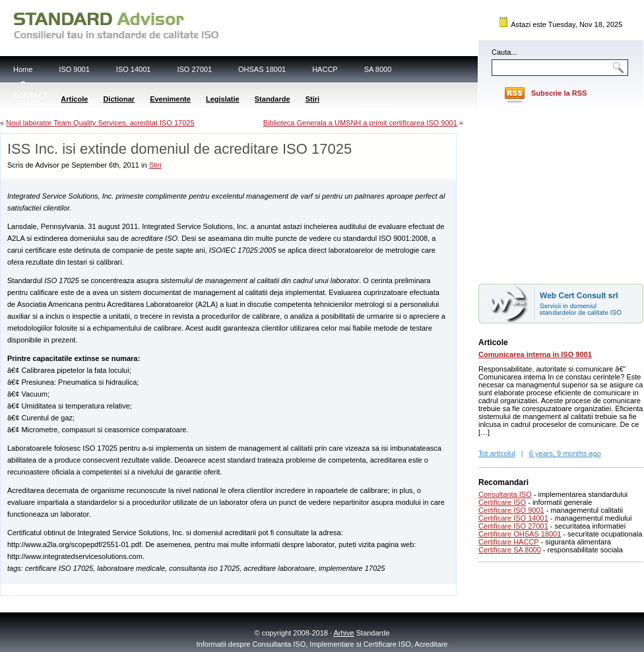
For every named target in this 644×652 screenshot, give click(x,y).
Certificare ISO (502, 502)
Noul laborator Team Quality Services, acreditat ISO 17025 (100, 123)
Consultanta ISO (505, 494)
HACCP (325, 69)
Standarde (273, 99)
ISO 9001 (74, 69)
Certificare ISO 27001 (513, 526)
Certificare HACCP (509, 542)
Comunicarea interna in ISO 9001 (535, 354)
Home (23, 69)
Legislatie (223, 99)
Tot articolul (497, 453)
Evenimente (170, 99)
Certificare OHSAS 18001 (520, 534)
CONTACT (30, 96)
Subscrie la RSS (559, 93)
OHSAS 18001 (262, 69)
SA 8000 (378, 69)
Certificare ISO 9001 (511, 510)
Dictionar (119, 99)
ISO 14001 (134, 69)
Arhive (344, 633)
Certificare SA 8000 (510, 550)
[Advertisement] (155, 589)
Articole (74, 99)
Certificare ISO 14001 (513, 518)
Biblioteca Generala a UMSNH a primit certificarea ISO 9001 (360, 123)
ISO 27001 (194, 69)
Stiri (312, 99)
